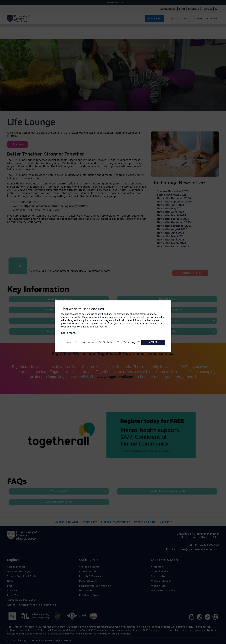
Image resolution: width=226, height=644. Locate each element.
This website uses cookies (83, 309)
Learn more (68, 333)
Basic (69, 342)
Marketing (129, 342)
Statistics (109, 342)
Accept (153, 342)
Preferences (89, 342)
